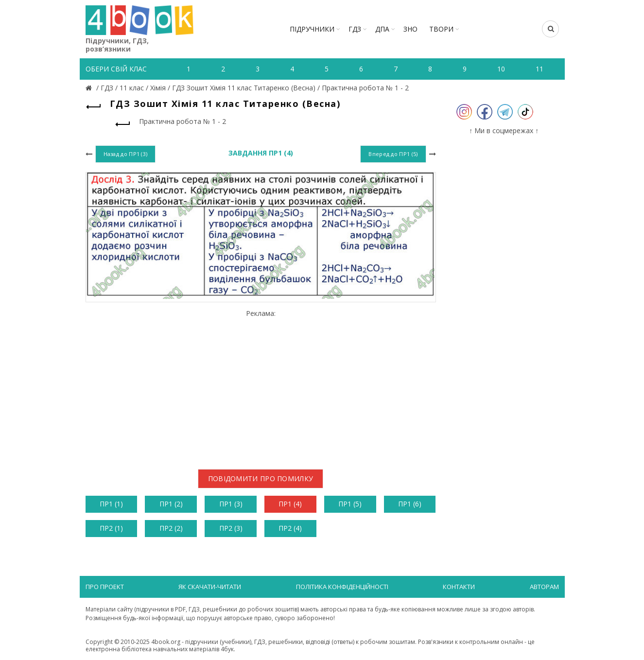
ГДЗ (355, 29)
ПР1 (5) (350, 504)
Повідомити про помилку (261, 478)
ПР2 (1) (111, 528)
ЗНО (410, 29)
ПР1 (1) (111, 504)
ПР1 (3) (231, 504)
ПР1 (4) (290, 504)
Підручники (312, 29)
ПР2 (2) (171, 528)
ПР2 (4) (290, 528)
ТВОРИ (441, 29)
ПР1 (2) (171, 504)
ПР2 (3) (231, 528)
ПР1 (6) (410, 504)
